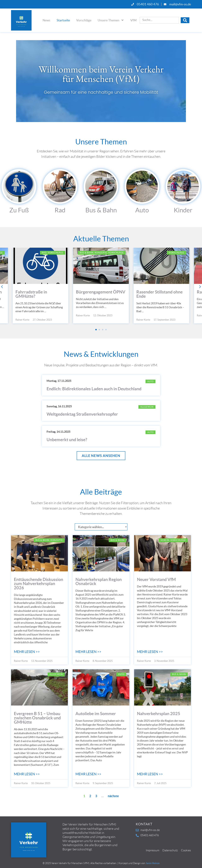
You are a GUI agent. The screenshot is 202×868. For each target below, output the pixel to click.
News (46, 20)
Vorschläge (84, 20)
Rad (60, 210)
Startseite (63, 20)
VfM (133, 20)
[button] (2, 287)
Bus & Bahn (101, 210)
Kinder (183, 210)
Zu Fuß (19, 210)
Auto (142, 210)
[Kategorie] (101, 527)
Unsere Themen (111, 20)
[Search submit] (185, 20)
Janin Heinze (153, 863)
